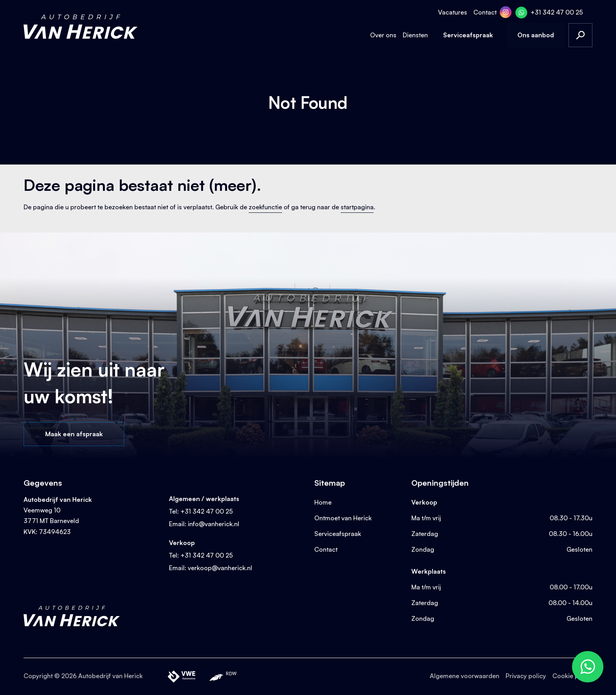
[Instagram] (506, 12)
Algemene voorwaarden (465, 676)
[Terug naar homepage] (81, 27)
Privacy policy (526, 676)
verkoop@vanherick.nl (220, 568)
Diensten (415, 35)
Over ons (383, 35)
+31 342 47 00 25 (557, 12)
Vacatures (453, 12)
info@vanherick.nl (214, 524)
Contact (485, 12)
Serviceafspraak (468, 35)
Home (323, 502)
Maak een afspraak (74, 434)
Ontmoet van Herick (343, 518)
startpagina (357, 207)
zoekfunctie (265, 207)
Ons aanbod (536, 35)
